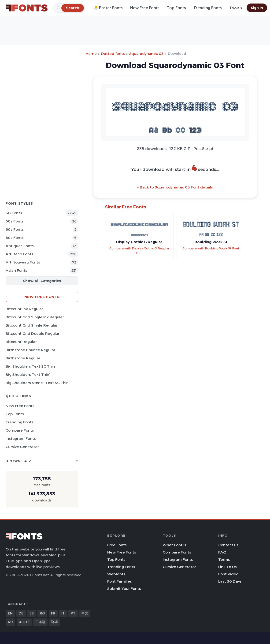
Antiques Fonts (20, 246)
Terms (224, 559)
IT (63, 613)
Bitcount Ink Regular (24, 309)
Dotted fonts (113, 54)
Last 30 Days (230, 581)
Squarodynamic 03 (146, 54)
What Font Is (174, 545)
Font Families (120, 581)
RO (42, 613)
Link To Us (227, 567)
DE (21, 613)
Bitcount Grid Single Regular (32, 325)
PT (73, 613)
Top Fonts (176, 8)
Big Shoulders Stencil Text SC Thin (37, 383)
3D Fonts (14, 213)
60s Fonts (15, 229)
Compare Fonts (20, 430)
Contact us (228, 545)
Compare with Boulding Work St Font (211, 248)
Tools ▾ (236, 8)
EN (10, 613)
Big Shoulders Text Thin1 (28, 375)
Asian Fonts (16, 270)
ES (32, 613)
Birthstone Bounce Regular (30, 350)
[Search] (73, 8)
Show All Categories (42, 281)
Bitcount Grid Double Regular (33, 333)
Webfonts (116, 574)
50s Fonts (15, 221)
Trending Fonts (208, 8)
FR (53, 613)
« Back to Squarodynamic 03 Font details (175, 187)
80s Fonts (15, 238)
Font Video (228, 574)
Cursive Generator (22, 447)
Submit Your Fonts (124, 589)
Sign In (257, 8)
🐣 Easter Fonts (108, 8)
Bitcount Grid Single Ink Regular (35, 317)
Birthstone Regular (23, 358)
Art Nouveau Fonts (23, 262)
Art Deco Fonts (19, 254)
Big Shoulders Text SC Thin (30, 366)
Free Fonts (117, 545)
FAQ (222, 552)
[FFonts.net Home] (27, 8)
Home (91, 54)
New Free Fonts (145, 8)
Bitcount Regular (21, 342)
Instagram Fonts (21, 439)
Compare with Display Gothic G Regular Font (139, 251)
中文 (85, 613)
